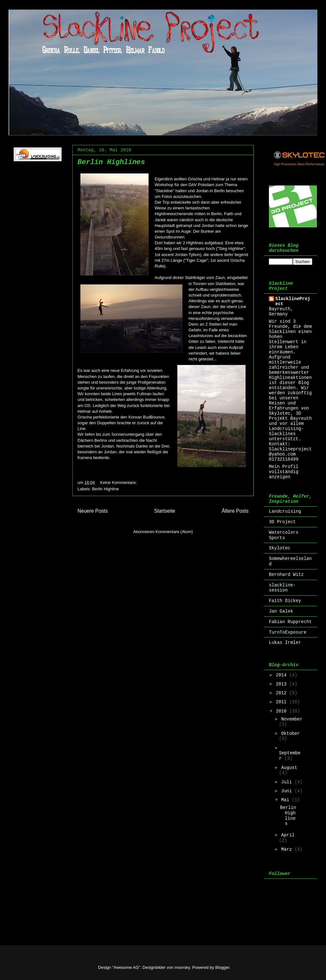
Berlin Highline (106, 489)
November (292, 719)
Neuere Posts (93, 511)
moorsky (182, 967)
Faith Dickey (285, 601)
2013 (283, 684)
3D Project (282, 522)
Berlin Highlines (111, 162)
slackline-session (282, 588)
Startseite (165, 511)
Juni (288, 791)
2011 (283, 702)
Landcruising (285, 511)
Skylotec (280, 548)
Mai (286, 800)
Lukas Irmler (285, 643)
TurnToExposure (288, 632)
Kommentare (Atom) (174, 532)
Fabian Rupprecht (290, 622)
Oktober (290, 734)
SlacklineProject (293, 301)
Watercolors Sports (284, 535)
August (289, 768)
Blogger (222, 967)
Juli (288, 782)
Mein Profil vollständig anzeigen (284, 472)
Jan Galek (281, 611)
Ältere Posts (235, 511)
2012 (283, 693)
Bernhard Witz (286, 575)
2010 (283, 711)
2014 (283, 675)
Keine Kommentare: (119, 482)
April (288, 835)
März (288, 849)
